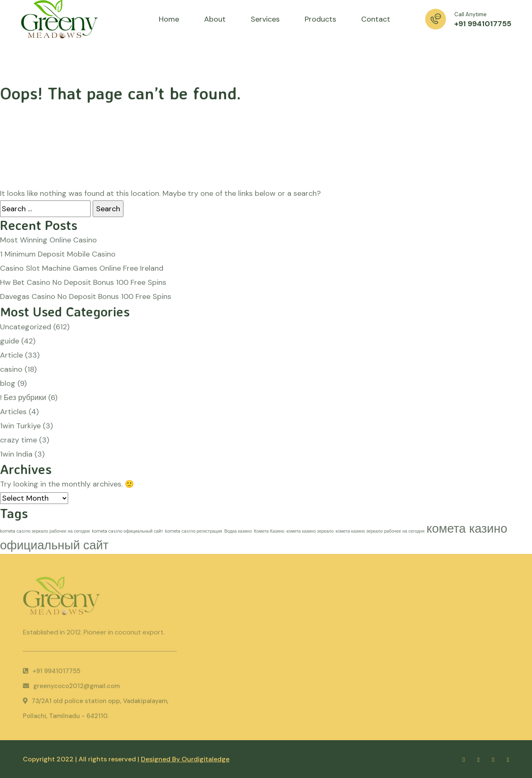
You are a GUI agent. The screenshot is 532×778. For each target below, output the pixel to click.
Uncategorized (26, 327)
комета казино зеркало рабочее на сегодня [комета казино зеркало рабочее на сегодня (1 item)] (380, 531)
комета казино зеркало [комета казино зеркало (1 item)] (310, 531)
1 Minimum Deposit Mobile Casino (58, 254)
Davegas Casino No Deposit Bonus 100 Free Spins (86, 296)
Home (169, 19)
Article (11, 355)
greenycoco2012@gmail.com (71, 688)
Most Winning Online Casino (48, 240)
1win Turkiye (20, 426)
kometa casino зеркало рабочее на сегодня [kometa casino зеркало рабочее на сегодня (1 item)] (45, 531)
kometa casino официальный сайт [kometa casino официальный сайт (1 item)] (127, 531)
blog (8, 383)
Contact (376, 19)
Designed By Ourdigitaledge (185, 759)
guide (10, 341)
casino (11, 369)
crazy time (18, 440)
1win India (16, 454)
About (215, 19)
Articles (13, 412)
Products (320, 19)
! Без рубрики (23, 398)
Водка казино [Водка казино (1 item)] (238, 531)
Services (265, 19)
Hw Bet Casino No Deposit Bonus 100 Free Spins (83, 282)
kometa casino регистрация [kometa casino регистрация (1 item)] (194, 531)
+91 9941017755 (483, 24)
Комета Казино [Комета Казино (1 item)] (269, 531)
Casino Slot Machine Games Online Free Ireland (82, 268)
